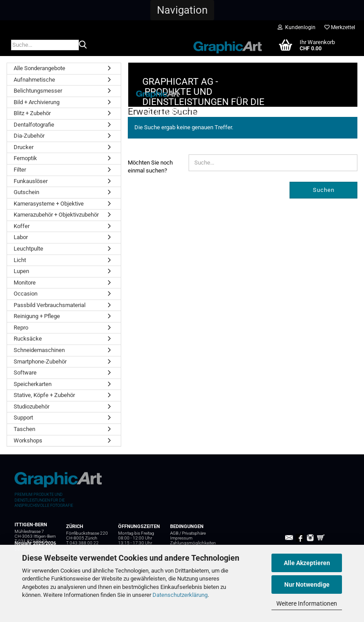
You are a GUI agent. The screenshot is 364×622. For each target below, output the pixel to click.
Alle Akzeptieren (307, 563)
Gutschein (26, 192)
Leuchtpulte (28, 249)
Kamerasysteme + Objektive (49, 204)
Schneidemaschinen (39, 350)
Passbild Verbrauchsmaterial (50, 305)
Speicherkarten (33, 384)
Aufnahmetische (34, 80)
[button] (182, 10)
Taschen (24, 429)
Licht (20, 260)
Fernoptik (25, 158)
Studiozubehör (32, 407)
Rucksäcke (28, 339)
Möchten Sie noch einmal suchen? (150, 210)
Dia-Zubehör (29, 136)
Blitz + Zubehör (32, 113)
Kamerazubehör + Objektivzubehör (56, 215)
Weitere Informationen (307, 603)
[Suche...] (83, 45)
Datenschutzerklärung (180, 595)
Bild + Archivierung (37, 102)
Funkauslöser (31, 181)
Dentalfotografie (34, 125)
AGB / (176, 533)
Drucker (24, 147)
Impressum (181, 538)
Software (25, 373)
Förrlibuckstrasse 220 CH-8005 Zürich (87, 536)
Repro (21, 328)
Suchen (324, 234)
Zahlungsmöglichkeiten (193, 543)
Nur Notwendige (307, 585)
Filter (20, 170)
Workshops (28, 440)
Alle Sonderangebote (39, 68)
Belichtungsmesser (38, 91)
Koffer (22, 226)
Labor (21, 237)
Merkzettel (340, 27)
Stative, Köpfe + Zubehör (44, 395)
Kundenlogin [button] (297, 27)
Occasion (26, 294)
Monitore (25, 283)
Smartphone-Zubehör (40, 362)
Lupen (21, 271)
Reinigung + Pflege (37, 316)
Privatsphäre (194, 533)
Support (23, 418)
